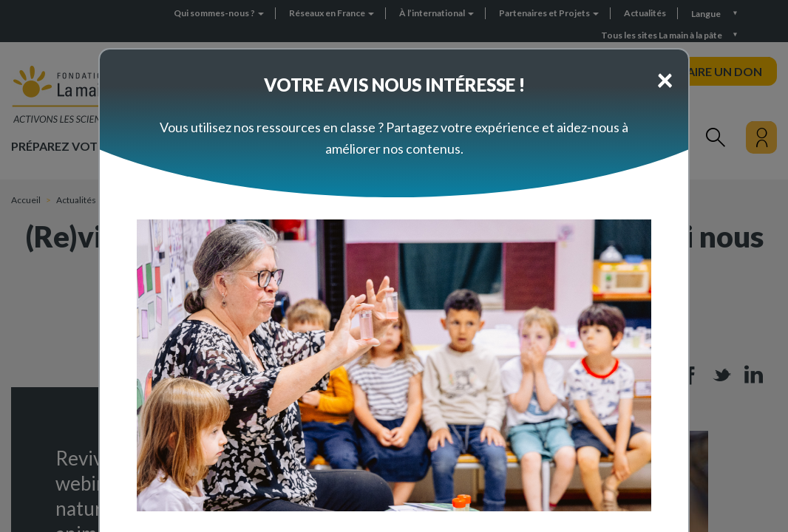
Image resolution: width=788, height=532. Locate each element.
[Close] (665, 79)
